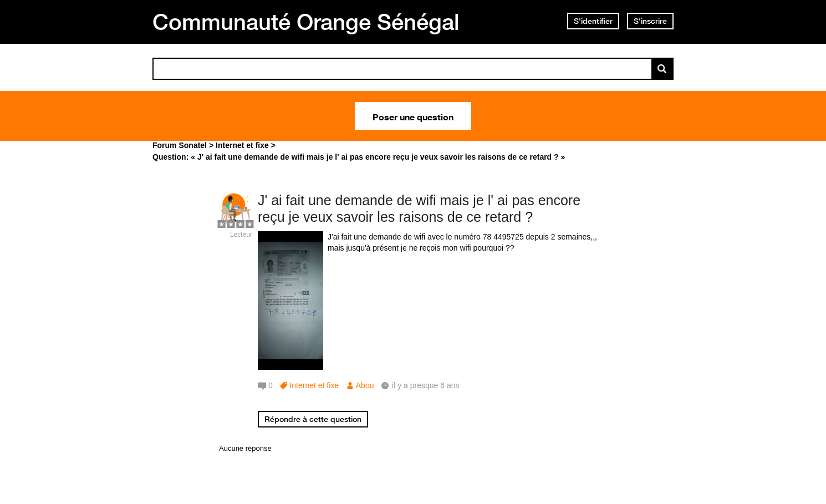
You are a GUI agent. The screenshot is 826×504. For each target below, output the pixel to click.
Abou (365, 385)
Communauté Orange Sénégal (306, 22)
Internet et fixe (314, 385)
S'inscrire (650, 21)
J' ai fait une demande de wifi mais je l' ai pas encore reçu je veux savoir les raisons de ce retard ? (419, 209)
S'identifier (593, 21)
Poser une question (413, 116)
